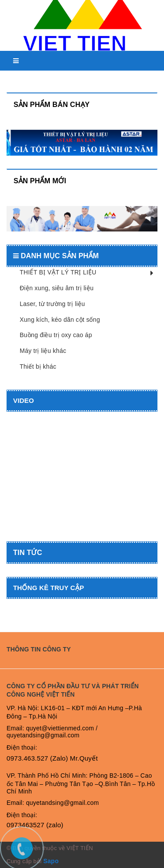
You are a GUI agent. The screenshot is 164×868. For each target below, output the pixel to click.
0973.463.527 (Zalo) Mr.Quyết (52, 758)
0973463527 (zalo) (35, 825)
